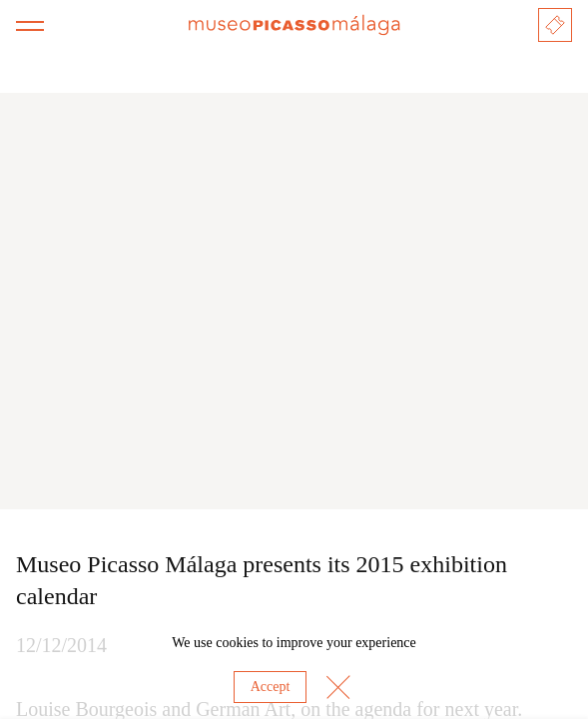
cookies (237, 643)
